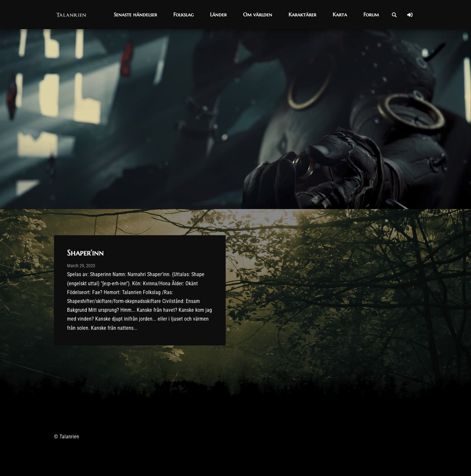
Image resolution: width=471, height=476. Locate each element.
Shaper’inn (85, 253)
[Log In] (410, 15)
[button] (135, 15)
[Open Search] (394, 15)
